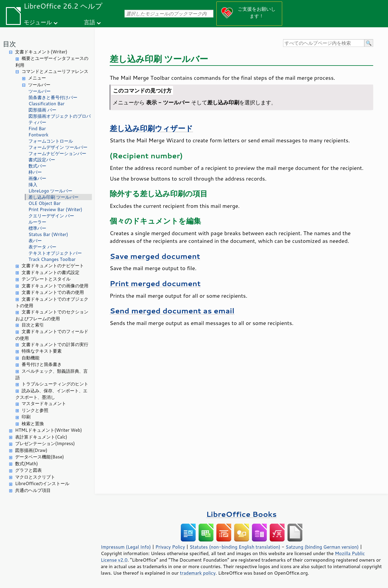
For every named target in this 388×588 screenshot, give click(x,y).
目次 (9, 44)
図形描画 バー (42, 110)
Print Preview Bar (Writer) (55, 209)
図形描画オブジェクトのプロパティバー (60, 119)
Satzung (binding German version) (322, 547)
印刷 (26, 417)
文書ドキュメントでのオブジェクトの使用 (52, 302)
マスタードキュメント (44, 403)
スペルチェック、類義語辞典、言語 (52, 375)
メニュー (37, 78)
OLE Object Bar (44, 203)
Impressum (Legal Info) (126, 547)
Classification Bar (47, 104)
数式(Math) (27, 464)
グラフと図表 (28, 470)
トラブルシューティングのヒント (55, 384)
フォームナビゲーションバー (57, 153)
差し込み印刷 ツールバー (54, 197)
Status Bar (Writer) (48, 234)
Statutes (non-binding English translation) (235, 547)
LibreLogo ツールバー (51, 191)
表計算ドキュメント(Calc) (41, 437)
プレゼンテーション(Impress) (45, 443)
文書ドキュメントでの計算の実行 (55, 344)
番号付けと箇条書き (42, 364)
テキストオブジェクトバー (55, 253)
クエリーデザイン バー (51, 216)
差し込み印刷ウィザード (151, 128)
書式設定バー (42, 160)
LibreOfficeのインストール (42, 483)
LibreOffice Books (242, 514)
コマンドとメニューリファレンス (55, 71)
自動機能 (31, 358)
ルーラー (37, 222)
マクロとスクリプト (35, 477)
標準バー (37, 228)
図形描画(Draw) (31, 450)
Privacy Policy (170, 547)
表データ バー (42, 247)
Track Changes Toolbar (52, 259)
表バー (35, 241)
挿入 (33, 185)
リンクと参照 (35, 410)
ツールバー (39, 85)
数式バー (37, 166)
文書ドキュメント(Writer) (41, 52)
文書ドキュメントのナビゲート (53, 266)
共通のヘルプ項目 (33, 490)
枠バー (35, 172)
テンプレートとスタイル (46, 279)
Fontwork (38, 135)
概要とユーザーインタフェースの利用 (52, 62)
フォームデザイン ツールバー (58, 147)
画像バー (37, 178)
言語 (90, 22)
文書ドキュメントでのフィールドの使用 (52, 335)
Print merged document (155, 283)
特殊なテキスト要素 (42, 351)
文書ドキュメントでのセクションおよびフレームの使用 (52, 315)
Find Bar (37, 129)
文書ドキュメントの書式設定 (51, 272)
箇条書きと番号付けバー (53, 97)
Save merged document (155, 256)
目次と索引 (33, 325)
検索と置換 (33, 424)
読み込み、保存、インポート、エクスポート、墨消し (51, 394)
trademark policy (198, 573)
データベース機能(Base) (40, 457)
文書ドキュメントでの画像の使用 (55, 286)
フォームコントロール (51, 141)
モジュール (38, 22)
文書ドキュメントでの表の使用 (53, 292)
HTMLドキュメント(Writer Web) (48, 430)
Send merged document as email (172, 311)
